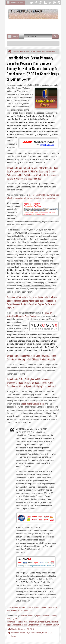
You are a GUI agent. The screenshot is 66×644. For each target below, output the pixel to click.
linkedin (50, 3)
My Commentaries (34, 633)
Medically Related (18, 633)
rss (45, 3)
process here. (51, 198)
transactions (23, 622)
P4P (43, 625)
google (41, 3)
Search (55, 37)
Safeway (55, 625)
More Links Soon (17, 2)
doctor (48, 616)
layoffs (47, 622)
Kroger (48, 625)
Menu (15, 36)
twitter (32, 3)
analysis (33, 622)
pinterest (59, 3)
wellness (40, 622)
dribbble (54, 3)
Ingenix (37, 625)
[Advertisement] (36, 26)
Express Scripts (27, 625)
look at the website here (33, 404)
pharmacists (15, 625)
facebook (36, 3)
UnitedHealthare (28, 616)
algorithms (40, 616)
